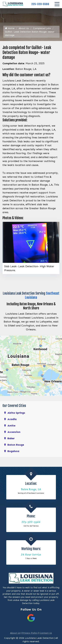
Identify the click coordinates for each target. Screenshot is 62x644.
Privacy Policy (30, 633)
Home (10, 28)
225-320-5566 (40, 4)
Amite (11, 426)
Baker (11, 438)
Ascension (14, 432)
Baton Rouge (16, 445)
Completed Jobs (42, 28)
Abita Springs (16, 413)
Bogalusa (13, 451)
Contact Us (46, 633)
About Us (24, 28)
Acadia (12, 419)
